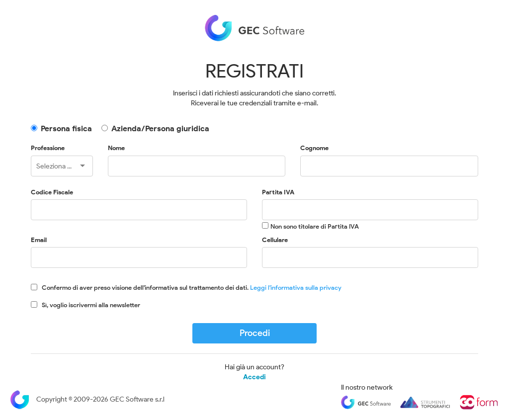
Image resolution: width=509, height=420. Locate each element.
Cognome (314, 148)
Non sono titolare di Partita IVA (315, 226)
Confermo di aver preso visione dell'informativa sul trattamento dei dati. (192, 288)
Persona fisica (66, 128)
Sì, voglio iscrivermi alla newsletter (91, 305)
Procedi (255, 333)
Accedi (254, 377)
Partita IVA (278, 192)
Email (39, 240)
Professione (48, 148)
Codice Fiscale (52, 192)
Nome (116, 148)
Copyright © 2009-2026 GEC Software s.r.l (87, 399)
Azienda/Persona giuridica (160, 128)
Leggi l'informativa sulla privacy (296, 288)
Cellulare (275, 240)
